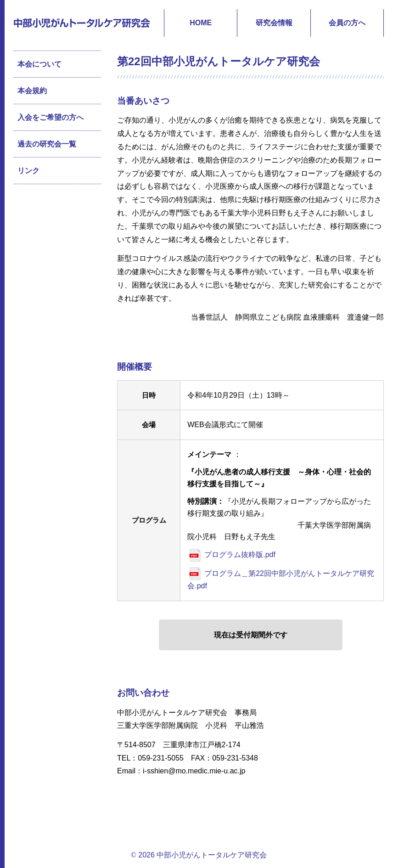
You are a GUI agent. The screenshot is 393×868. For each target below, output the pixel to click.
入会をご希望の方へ (51, 117)
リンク (28, 171)
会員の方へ (347, 23)
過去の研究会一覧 (47, 144)
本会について (39, 64)
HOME (201, 23)
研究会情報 (274, 23)
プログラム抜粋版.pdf (240, 555)
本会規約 (32, 91)
